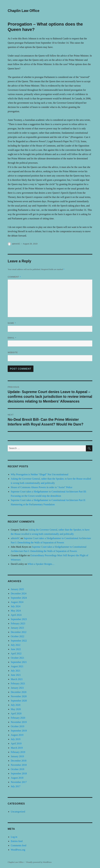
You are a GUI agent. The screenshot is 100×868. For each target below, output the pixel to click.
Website (13, 352)
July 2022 (16, 645)
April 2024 (16, 615)
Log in (14, 837)
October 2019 (17, 726)
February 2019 (18, 752)
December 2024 (19, 593)
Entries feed (17, 841)
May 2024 (16, 611)
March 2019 (17, 748)
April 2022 (16, 653)
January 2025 (17, 589)
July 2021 (16, 671)
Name (12, 323)
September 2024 (19, 598)
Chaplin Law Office (24, 11)
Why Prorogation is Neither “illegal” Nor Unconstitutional (39, 474)
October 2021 (17, 658)
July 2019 (16, 739)
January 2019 (17, 756)
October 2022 (17, 636)
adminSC (16, 244)
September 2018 (19, 773)
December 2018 (19, 761)
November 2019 (19, 722)
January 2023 (17, 628)
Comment (14, 277)
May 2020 (16, 709)
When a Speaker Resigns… (41, 564)
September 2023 (19, 619)
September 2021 (19, 662)
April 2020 (16, 713)
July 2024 (16, 606)
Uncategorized (18, 812)
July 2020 (16, 705)
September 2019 (19, 731)
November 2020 (19, 696)
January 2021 (17, 688)
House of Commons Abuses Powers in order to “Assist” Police (41, 487)
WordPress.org (18, 850)
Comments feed (18, 845)
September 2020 (19, 701)
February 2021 (18, 683)
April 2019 (16, 743)
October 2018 (17, 769)
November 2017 (19, 782)
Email (12, 338)
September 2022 (19, 641)
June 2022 (16, 649)
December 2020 (19, 692)
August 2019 (17, 735)
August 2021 (17, 666)
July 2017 (16, 786)
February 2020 (18, 718)
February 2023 (18, 623)
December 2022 (19, 632)
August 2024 (17, 602)
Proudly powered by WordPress (39, 862)
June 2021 (16, 675)
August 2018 (17, 778)
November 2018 (19, 765)
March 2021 (17, 679)
